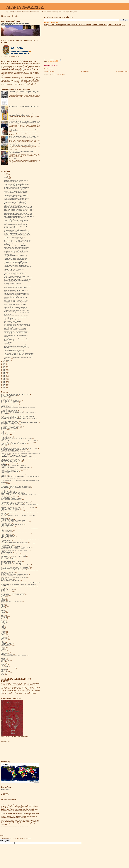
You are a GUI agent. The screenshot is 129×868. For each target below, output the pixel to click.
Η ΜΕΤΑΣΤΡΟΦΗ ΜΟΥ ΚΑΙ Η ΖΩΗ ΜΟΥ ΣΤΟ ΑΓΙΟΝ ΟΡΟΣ (16, 457)
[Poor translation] (7, 841)
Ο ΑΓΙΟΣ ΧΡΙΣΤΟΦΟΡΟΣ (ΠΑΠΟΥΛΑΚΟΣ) (12, 503)
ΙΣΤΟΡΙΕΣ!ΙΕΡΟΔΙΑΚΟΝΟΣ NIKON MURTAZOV (13, 474)
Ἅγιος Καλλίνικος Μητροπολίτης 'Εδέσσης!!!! (14, 321)
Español (3, 619)
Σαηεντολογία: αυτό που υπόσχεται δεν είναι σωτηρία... (16, 257)
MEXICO (3, 637)
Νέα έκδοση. (7, 344)
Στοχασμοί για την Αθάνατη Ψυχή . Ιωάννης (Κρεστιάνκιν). (15, 568)
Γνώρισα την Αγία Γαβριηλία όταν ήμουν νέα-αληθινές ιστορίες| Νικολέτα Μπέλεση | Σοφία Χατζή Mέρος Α (85, 24)
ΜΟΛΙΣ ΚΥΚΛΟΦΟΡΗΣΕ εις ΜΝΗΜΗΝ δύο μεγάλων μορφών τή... (18, 278)
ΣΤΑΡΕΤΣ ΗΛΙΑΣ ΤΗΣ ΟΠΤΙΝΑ (9, 560)
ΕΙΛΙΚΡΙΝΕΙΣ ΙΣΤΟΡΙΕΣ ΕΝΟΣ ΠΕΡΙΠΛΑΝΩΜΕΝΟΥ (14, 443)
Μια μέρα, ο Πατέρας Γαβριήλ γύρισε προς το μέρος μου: (16, 187)
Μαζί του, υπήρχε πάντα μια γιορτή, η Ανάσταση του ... (16, 189)
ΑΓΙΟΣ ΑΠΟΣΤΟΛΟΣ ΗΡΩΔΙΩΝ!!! (11, 271)
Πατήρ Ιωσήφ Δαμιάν (6, 532)
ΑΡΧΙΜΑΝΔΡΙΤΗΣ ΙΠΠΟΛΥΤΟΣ (9, 424)
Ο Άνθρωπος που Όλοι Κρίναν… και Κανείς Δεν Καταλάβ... (17, 313)
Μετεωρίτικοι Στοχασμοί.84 (10, 275)
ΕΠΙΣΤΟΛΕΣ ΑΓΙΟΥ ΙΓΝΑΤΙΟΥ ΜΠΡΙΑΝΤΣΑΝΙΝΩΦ (14, 449)
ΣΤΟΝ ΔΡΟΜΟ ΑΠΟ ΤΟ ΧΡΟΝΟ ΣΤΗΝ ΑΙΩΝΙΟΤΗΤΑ (14, 566)
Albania (3, 597)
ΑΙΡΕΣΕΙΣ (4, 405)
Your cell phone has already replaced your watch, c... (15, 201)
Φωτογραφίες (5, 595)
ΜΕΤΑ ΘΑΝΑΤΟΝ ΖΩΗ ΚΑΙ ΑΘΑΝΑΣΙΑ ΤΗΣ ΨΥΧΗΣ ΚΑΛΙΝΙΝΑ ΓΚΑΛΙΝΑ (19, 495)
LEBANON (4, 636)
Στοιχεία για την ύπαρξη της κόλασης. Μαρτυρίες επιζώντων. (16, 565)
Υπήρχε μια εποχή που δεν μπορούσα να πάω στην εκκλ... (17, 184)
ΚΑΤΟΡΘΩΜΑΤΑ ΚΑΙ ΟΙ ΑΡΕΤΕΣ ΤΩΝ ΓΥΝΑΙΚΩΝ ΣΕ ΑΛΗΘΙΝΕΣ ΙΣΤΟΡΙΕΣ (20, 480)
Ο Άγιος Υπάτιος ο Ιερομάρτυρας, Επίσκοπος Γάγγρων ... (16, 198)
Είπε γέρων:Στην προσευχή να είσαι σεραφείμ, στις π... (16, 200)
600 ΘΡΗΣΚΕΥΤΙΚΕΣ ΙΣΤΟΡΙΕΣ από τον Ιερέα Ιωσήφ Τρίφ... (17, 232)
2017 (4, 374)
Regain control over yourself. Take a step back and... (15, 260)
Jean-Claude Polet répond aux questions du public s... (16, 331)
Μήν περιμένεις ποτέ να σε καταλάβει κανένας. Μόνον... (16, 306)
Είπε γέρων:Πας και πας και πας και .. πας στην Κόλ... (16, 183)
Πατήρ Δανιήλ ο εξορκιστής (8, 527)
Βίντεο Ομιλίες (5, 435)
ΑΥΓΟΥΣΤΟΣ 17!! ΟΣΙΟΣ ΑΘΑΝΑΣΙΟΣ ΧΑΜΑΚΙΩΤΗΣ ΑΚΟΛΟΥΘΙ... (19, 356)
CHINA (3, 609)
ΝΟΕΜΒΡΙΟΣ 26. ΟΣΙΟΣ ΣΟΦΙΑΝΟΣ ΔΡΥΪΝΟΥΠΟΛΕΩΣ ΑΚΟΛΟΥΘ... (19, 353)
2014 (4, 378)
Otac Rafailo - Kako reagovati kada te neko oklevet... (15, 328)
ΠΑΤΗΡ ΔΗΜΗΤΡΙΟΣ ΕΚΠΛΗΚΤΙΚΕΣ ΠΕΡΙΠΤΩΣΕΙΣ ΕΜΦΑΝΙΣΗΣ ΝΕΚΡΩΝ (20, 528)
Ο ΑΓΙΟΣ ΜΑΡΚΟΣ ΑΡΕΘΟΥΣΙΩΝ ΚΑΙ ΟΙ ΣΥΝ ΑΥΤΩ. (16, 272)
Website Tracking (6, 789)
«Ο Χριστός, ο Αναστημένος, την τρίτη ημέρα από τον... (16, 346)
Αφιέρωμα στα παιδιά (6, 431)
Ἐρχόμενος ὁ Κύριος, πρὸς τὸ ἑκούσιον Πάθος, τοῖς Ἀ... (16, 239)
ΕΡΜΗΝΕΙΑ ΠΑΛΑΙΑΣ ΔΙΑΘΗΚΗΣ (10, 451)
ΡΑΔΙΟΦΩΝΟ (5, 551)
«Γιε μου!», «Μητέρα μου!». (10, 312)
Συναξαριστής (5, 573)
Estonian (3, 620)
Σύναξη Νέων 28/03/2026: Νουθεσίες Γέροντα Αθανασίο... (17, 223)
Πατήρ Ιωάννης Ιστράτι (7, 530)
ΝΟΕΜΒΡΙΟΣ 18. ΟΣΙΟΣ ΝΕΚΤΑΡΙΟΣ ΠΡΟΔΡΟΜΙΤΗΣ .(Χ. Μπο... (19, 357)
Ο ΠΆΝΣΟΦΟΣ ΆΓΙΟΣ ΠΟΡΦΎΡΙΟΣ (10, 510)
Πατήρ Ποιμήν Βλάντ (6, 534)
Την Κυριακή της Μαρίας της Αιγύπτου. (12, 283)
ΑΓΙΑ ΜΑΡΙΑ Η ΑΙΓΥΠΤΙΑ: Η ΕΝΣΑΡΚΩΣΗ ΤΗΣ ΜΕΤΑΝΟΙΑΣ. (17, 267)
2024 (4, 363)
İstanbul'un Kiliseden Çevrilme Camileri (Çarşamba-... (16, 307)
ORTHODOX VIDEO (6, 646)
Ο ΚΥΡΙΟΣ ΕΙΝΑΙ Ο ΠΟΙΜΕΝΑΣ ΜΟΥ (10, 508)
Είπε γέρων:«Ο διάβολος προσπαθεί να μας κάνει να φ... (16, 194)
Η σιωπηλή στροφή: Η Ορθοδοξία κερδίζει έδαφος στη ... (16, 195)
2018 (4, 372)
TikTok (3, 663)
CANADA (4, 607)
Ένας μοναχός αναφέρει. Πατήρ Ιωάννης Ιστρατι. (15, 243)
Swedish (3, 659)
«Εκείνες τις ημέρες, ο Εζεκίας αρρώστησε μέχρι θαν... (16, 204)
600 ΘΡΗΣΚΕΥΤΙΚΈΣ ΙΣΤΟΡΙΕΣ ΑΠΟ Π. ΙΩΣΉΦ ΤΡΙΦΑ (15, 394)
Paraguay (4, 647)
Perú (2, 648)
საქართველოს (5, 673)
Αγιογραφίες (4, 398)
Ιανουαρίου (7, 360)
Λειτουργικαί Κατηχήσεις (7, 490)
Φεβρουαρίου (7, 359)
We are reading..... (8, 314)
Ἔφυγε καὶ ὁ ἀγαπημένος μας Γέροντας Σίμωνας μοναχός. (17, 276)
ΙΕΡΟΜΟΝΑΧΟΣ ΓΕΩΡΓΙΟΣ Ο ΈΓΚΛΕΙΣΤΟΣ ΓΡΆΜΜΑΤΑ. (16, 468)
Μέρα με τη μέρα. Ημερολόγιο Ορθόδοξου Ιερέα (13, 494)
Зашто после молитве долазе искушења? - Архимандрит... (17, 326)
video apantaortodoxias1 (53, 61)
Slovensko (4, 658)
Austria (3, 600)
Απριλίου (6, 177)
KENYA (3, 634)
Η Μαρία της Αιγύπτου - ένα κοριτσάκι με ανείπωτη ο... (16, 249)
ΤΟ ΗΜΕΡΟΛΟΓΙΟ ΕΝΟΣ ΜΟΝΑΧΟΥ (10, 581)
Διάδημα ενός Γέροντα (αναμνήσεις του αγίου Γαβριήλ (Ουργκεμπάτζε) (18, 441)
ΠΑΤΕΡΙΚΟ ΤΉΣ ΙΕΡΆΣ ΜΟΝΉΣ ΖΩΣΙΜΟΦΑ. (13, 524)
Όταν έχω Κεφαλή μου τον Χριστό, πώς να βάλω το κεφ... (16, 310)
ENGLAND (4, 618)
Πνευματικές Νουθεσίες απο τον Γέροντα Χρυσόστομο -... (16, 220)
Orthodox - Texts (5, 645)
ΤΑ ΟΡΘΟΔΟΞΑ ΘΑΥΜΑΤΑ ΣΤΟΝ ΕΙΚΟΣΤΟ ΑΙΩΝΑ (14, 577)
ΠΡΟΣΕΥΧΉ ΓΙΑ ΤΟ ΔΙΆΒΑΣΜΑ (17, 99)
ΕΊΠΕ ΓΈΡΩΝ (5, 444)
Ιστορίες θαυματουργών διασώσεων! (10, 471)
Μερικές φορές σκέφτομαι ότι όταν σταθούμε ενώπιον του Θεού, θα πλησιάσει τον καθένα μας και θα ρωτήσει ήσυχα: (25, 144)
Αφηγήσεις (4, 430)
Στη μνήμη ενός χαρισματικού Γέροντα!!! (13, 219)
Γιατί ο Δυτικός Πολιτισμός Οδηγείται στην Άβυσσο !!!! (16, 230)
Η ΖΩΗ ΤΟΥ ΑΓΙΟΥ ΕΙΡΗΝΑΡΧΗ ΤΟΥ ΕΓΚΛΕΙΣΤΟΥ (14, 456)
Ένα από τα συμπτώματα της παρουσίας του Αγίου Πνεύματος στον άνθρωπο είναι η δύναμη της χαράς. (24, 115)
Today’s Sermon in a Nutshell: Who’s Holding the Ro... (16, 255)
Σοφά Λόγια (4, 557)
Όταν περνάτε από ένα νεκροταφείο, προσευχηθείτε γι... (16, 251)
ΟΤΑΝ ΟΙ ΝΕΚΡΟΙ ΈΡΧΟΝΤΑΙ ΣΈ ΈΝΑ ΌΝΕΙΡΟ (13, 521)
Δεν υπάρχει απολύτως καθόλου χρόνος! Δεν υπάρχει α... (16, 317)
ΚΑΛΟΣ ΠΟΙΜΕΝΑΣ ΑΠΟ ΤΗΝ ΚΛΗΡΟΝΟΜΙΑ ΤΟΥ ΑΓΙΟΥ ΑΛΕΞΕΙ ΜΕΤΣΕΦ (20, 476)
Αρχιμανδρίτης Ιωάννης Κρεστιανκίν (10, 425)
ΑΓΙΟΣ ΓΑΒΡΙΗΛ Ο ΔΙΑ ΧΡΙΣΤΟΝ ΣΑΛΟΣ (11, 400)
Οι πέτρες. (6, 299)
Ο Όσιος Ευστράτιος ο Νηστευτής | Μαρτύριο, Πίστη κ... (16, 250)
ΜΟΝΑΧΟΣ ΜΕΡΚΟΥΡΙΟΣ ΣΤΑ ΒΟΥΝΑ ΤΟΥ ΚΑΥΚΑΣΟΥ (15, 501)
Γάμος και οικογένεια (6, 437)
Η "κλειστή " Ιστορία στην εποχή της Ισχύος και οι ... (15, 273)
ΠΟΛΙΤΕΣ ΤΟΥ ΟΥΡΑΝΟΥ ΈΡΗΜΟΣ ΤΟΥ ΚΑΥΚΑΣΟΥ (15, 543)
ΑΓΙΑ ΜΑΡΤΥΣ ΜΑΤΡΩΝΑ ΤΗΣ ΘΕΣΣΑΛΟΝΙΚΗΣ (15, 269)
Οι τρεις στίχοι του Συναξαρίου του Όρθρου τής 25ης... (16, 297)
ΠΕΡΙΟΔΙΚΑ (4, 538)
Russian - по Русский (7, 654)
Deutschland (4, 614)
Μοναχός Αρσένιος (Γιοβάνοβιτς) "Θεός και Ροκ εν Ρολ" (16, 180)
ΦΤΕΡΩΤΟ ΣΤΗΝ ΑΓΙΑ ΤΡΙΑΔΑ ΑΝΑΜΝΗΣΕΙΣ (13, 593)
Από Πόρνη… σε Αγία (9, 254)
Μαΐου (6, 176)
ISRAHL (3, 630)
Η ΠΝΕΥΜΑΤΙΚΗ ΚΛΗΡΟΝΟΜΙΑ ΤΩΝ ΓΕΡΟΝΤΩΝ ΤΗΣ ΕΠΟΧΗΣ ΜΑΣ (19, 458)
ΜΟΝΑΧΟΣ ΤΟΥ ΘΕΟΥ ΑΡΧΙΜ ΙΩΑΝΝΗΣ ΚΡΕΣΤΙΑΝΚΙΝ (15, 502)
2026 (4, 173)
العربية (3, 674)
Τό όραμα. (6, 337)
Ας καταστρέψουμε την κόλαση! (9, 429)
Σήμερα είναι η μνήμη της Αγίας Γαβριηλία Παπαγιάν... (16, 296)
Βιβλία (3, 432)
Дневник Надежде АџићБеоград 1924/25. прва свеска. (16, 295)
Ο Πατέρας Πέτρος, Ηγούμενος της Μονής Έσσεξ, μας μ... (17, 345)
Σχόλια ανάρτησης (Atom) (59, 75)
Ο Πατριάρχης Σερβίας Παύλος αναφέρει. (13, 182)
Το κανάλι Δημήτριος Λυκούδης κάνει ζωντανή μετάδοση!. (16, 247)
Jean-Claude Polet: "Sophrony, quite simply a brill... (15, 330)
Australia (3, 599)
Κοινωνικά (4, 489)
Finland (3, 621)
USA (2, 665)
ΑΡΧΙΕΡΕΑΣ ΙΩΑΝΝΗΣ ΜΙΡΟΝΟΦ (10, 421)
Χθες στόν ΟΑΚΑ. (13, 159)
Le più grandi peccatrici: (9, 339)
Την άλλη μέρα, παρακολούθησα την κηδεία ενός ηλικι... (16, 253)
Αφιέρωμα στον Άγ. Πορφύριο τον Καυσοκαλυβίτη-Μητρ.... (17, 191)
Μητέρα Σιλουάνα (6, 497)
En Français (4, 616)
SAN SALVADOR (5, 657)
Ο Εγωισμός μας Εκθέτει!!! (10, 227)
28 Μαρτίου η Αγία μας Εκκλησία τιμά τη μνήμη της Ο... (16, 290)
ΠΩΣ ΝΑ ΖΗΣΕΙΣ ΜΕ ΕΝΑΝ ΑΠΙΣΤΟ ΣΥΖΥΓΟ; (13, 549)
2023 (4, 365)
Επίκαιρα (3, 447)
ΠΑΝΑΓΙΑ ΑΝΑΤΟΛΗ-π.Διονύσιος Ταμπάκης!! (14, 350)
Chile (3, 608)
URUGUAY (4, 664)
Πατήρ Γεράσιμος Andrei (7, 526)
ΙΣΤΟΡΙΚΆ (4, 475)
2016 (4, 375)
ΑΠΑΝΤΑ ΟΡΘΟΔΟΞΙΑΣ (25, 7)
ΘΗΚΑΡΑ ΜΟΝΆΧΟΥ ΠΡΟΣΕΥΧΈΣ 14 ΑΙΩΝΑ (13, 465)
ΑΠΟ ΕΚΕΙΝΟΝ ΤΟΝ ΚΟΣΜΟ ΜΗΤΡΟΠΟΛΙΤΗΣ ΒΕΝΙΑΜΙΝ (16, 415)
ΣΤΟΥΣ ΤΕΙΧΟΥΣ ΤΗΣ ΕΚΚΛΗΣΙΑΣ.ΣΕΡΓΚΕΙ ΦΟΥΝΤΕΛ (15, 567)
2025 (4, 362)
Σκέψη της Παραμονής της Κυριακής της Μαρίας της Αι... (16, 281)
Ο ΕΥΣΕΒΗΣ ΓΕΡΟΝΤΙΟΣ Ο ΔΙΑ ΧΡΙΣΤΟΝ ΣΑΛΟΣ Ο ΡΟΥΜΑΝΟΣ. (18, 507)
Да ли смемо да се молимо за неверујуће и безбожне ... (17, 324)
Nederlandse (4, 638)
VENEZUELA (5, 667)
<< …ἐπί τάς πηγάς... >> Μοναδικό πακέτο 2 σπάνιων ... (16, 303)
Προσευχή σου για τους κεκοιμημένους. (11, 546)
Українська (4, 672)
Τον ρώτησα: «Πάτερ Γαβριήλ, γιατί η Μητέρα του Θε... (16, 186)
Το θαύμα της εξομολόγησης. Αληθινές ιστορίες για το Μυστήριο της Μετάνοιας (20, 582)
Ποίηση (3, 541)
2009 (4, 386)
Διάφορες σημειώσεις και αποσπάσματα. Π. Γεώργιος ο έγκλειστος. (18, 442)
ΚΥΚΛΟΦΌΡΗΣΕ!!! (8, 342)
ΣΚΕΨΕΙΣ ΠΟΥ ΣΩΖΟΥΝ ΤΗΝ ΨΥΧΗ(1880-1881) (13, 556)
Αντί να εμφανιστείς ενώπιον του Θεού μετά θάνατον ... (16, 301)
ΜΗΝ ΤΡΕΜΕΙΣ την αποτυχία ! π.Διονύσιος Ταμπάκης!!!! (16, 348)
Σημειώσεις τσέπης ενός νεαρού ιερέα (10, 554)
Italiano (3, 631)
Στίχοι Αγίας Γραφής (6, 562)
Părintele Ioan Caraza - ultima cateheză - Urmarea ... (15, 320)
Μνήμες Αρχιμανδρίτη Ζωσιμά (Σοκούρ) (11, 499)
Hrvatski (3, 624)
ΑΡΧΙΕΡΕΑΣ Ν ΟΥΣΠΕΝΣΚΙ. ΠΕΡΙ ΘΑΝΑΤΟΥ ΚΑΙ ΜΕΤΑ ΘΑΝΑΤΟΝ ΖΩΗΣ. (20, 422)
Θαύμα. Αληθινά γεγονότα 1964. (9, 463)
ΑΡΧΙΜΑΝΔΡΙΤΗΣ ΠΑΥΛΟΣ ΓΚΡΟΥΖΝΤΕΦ (12, 426)
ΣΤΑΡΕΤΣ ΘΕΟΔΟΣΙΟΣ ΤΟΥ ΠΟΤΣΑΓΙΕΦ (12, 561)
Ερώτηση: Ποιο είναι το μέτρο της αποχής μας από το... (16, 285)
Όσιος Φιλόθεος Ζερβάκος (8, 519)
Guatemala (4, 623)
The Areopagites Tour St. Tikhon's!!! (12, 323)
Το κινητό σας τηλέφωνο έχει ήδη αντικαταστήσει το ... (16, 202)
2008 (4, 387)
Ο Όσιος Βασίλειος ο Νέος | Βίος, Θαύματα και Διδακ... (16, 335)
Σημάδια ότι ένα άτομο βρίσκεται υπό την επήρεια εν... (16, 287)
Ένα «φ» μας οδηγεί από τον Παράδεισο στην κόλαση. (16, 300)
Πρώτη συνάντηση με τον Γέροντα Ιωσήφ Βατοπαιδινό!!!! (16, 332)
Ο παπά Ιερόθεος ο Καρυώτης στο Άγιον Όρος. (14, 264)
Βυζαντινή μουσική (6, 436)
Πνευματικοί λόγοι (6, 540)
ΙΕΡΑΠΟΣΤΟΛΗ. (5, 467)
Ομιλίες (3, 514)
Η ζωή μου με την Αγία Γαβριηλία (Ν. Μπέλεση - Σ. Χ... (16, 265)
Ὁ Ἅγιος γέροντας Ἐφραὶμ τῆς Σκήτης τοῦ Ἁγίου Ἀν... (16, 225)
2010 (4, 384)
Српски (3, 670)
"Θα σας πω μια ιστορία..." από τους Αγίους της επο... (16, 193)
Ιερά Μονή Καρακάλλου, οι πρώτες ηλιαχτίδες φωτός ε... (16, 293)
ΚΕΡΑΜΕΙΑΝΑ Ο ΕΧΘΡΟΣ (8, 485)
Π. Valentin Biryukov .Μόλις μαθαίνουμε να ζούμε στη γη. (15, 522)
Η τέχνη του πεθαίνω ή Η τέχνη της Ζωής (11, 460)
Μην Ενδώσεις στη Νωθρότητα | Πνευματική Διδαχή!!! (16, 226)
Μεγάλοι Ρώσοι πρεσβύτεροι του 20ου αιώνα (12, 492)
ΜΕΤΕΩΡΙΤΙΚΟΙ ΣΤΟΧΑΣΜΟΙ (8, 496)
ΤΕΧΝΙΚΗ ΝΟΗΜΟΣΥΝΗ (7, 580)
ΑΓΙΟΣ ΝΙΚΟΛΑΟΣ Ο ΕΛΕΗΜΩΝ (9, 404)
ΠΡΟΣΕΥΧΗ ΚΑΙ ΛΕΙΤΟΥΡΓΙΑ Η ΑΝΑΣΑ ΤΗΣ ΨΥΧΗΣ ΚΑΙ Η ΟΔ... (18, 236)
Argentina (4, 598)
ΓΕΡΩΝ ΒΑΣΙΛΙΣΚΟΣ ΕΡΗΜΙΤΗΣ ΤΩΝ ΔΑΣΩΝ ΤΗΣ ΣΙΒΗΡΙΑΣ (17, 438)
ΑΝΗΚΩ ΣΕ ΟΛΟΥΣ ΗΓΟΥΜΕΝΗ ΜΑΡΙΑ (11, 411)
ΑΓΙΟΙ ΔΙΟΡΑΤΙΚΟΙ (6, 399)
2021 (4, 368)
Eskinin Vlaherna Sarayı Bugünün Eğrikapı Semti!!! (15, 309)
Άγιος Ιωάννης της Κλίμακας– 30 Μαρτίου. (13, 205)
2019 (4, 371)
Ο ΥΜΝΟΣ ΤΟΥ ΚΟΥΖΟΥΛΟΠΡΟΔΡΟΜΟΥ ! (14, 349)
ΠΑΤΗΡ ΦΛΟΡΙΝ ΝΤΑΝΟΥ (8, 537)
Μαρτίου (6, 179)
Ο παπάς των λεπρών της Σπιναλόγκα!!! (13, 212)
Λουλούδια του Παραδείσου (8, 491)
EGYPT (3, 615)
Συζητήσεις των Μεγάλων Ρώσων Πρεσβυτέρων (13, 570)
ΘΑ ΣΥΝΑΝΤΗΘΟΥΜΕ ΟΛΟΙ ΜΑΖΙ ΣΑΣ (11, 462)
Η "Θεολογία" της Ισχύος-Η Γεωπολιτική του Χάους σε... (16, 262)
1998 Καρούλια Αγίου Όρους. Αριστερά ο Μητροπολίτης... (16, 341)
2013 (4, 380)
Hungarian (4, 625)
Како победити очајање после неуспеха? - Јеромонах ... (17, 327)
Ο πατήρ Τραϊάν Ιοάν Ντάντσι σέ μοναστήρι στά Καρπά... (16, 338)
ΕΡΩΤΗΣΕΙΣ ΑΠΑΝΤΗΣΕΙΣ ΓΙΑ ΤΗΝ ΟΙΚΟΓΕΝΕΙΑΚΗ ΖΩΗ (16, 452)
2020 (4, 369)
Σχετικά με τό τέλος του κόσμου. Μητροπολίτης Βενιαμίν (15, 575)
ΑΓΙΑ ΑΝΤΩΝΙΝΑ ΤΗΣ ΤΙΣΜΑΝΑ (9, 395)
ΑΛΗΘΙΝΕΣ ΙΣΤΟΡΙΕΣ (7, 406)
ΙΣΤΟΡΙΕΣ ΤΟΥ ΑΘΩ (6, 473)
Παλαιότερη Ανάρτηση (122, 71)
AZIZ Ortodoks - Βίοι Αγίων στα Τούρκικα (11, 602)
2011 (4, 383)
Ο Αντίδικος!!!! (7, 244)
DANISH (3, 613)
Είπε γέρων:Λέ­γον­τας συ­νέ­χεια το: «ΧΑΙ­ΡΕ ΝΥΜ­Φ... (15, 246)
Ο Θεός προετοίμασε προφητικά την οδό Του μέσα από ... (16, 316)
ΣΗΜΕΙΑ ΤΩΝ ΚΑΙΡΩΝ (7, 553)
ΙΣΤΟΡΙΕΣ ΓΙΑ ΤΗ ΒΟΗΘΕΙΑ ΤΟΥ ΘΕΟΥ (11, 470)
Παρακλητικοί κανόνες (7, 523)
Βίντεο (3, 433)
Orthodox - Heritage (6, 643)
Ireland (3, 629)
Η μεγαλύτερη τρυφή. (8, 289)
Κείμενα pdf (4, 484)
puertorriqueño (5, 652)
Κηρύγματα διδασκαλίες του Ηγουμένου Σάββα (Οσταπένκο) (16, 487)
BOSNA (3, 604)
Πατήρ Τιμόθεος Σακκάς (7, 535)
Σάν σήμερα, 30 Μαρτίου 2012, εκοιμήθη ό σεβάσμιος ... (16, 233)
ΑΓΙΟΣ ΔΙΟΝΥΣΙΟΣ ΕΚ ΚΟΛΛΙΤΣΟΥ (10, 402)
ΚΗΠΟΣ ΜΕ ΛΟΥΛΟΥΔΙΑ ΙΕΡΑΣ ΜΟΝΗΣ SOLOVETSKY (15, 486)
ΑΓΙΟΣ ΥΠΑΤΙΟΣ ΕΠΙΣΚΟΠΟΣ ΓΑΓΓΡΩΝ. (13, 268)
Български (4, 669)
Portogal (3, 651)
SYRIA (3, 662)
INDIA (3, 626)
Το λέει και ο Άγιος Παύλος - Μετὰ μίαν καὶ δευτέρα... (15, 305)
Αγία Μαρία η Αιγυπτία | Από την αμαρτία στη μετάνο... (16, 258)
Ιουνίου (6, 175)
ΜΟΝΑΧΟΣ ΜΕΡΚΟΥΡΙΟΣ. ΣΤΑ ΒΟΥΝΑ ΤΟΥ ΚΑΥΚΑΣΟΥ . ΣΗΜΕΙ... (19, 207)
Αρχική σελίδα (85, 71)
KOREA (3, 635)
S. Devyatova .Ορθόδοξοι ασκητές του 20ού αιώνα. (14, 656)
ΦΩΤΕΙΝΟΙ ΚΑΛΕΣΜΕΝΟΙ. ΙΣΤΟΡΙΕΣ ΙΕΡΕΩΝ (13, 594)
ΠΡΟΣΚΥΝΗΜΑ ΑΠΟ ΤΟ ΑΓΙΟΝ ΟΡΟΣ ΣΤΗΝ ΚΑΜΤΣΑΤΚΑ (16, 548)
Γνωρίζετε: (4, 440)
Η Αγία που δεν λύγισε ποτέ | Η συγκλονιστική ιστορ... (16, 334)
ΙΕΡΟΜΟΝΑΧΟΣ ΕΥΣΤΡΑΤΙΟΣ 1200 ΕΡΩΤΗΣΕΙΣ (13, 469)
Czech (3, 611)
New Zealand (4, 640)
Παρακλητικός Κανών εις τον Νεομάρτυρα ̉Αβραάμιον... (16, 229)
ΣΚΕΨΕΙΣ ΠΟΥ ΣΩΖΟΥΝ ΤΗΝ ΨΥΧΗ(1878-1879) (13, 555)
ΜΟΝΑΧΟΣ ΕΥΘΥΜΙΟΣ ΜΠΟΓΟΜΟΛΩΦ (11, 500)
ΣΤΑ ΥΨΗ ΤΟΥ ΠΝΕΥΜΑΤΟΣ (8, 559)
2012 (4, 381)
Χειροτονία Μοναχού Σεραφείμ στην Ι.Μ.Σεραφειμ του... (16, 197)
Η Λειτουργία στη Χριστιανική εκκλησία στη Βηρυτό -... (16, 352)
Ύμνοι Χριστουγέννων (7, 592)
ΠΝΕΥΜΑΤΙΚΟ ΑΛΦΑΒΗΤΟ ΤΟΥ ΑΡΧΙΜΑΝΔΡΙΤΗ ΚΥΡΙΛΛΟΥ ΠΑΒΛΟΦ (19, 539)
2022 (4, 366)
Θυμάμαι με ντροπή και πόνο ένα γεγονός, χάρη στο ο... (16, 190)
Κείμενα (3, 483)
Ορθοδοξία (4, 518)
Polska (3, 650)
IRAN (3, 627)
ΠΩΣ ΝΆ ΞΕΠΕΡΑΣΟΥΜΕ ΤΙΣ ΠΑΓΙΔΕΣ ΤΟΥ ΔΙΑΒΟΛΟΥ (15, 550)
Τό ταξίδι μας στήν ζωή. (9, 318)
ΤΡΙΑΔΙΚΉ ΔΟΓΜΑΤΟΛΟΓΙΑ (8, 589)
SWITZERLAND (5, 661)
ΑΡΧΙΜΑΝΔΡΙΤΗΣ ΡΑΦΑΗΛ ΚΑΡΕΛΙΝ (11, 427)
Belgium (3, 603)
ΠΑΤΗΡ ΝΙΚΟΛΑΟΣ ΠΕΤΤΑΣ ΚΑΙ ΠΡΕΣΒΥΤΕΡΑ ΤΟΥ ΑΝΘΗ (16, 533)
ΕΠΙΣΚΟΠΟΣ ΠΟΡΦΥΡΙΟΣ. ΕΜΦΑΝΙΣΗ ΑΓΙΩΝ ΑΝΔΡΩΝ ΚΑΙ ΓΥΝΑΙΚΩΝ (19, 448)
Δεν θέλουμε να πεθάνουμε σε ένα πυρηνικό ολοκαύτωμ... (17, 261)
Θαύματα (3, 464)
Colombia (4, 610)
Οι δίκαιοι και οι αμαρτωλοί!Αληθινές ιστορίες (12, 511)
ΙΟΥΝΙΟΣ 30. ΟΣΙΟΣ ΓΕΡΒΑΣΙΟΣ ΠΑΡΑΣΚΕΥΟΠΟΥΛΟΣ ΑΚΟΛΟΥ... (19, 355)
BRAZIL (3, 605)
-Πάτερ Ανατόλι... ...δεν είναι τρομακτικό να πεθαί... (15, 237)
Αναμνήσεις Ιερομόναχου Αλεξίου (9, 410)
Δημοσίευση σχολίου (49, 69)
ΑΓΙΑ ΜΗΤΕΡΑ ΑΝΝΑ (6, 397)
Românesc (4, 653)
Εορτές (3, 446)
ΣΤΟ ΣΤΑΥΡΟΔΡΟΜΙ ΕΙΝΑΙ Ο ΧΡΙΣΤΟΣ (11, 564)
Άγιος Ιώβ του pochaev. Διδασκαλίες (10, 403)
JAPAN (3, 632)
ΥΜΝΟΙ (3, 591)
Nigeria (3, 641)
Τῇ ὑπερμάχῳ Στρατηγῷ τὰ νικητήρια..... (13, 292)
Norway (3, 642)
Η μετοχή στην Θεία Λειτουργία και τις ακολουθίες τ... (15, 218)
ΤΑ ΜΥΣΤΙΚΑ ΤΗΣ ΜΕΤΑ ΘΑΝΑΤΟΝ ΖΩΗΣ (12, 576)
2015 (4, 377)
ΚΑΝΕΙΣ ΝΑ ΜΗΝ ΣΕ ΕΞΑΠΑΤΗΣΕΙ (10, 479)
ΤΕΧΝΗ (3, 578)
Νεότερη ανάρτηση (49, 71)
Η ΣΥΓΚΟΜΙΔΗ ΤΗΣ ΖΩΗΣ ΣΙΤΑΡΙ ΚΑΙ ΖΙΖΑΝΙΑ (13, 459)
